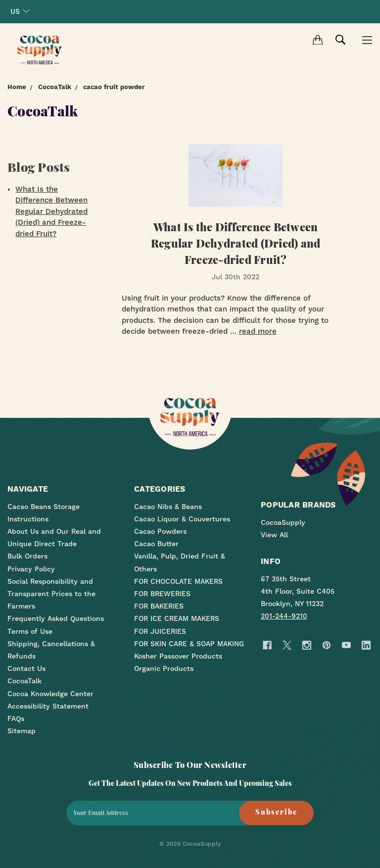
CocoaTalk (24, 681)
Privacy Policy (31, 569)
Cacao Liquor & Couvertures (182, 519)
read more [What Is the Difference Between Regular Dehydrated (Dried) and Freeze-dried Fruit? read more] (258, 331)
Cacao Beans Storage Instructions (44, 513)
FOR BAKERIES (159, 606)
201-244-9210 (284, 616)
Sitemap (22, 731)
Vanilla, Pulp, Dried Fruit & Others (180, 562)
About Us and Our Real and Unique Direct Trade (54, 537)
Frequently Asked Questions (56, 618)
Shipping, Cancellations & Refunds (51, 650)
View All (274, 535)
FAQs (16, 718)
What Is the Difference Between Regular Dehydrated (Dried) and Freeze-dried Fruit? (51, 211)
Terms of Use (30, 631)
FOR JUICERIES (160, 631)
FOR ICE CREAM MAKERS (177, 618)
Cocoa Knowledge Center (50, 694)
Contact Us (26, 668)
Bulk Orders (27, 556)
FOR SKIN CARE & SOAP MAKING (189, 644)
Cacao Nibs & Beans (168, 507)
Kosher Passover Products (178, 656)
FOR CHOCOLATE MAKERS (178, 581)
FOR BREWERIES (162, 594)
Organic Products (164, 668)
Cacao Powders (160, 531)
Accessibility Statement (48, 706)
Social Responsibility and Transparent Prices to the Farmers (51, 594)
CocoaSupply (283, 522)
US (20, 11)
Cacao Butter (156, 544)
